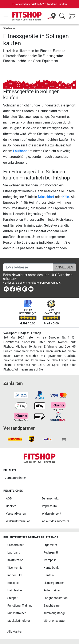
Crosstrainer (15, 545)
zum (15, 478)
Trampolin (50, 560)
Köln (66, 197)
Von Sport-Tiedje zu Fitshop (22, 333)
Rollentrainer (52, 590)
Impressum (49, 506)
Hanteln (49, 575)
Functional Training (20, 606)
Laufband (20, 151)
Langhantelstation (56, 598)
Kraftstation (15, 560)
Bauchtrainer (52, 606)
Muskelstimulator (19, 621)
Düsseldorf (46, 197)
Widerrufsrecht (52, 514)
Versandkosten (16, 514)
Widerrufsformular (18, 521)
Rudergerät (51, 553)
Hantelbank (51, 568)
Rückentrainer (17, 613)
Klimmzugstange (54, 613)
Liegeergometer (54, 583)
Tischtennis (15, 568)
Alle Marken (15, 632)
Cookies (11, 506)
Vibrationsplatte (54, 621)
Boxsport (13, 583)
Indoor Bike (15, 575)
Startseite (9, 28)
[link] (6, 290)
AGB (9, 499)
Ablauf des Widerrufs (56, 521)
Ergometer (50, 545)
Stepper (12, 598)
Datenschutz (50, 499)
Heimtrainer (15, 590)
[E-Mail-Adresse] (28, 267)
